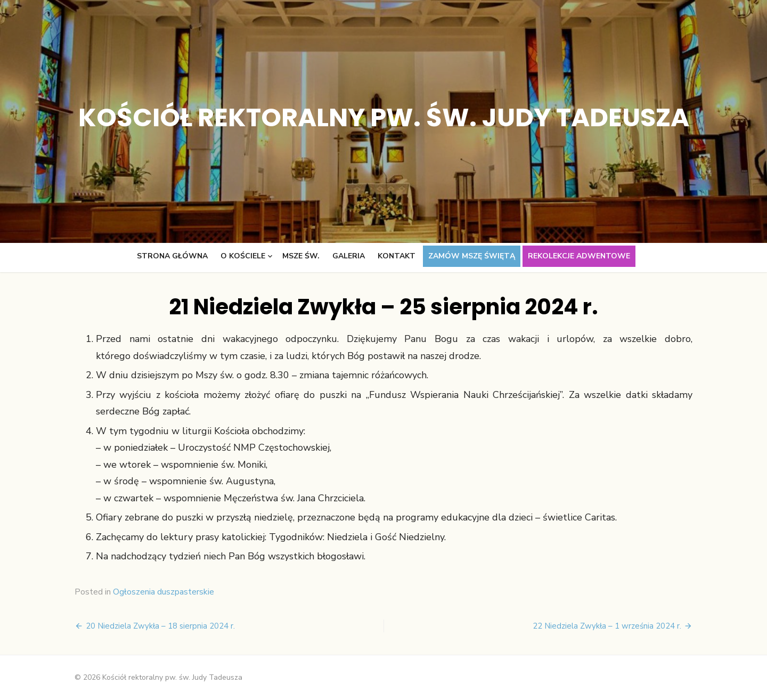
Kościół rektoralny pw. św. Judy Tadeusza (384, 117)
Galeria (349, 256)
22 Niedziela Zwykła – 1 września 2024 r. (607, 626)
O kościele (243, 256)
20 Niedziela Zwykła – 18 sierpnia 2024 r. (160, 626)
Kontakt (397, 256)
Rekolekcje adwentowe (579, 256)
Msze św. (301, 256)
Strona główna (172, 256)
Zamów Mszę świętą (472, 256)
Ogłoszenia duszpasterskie (164, 592)
